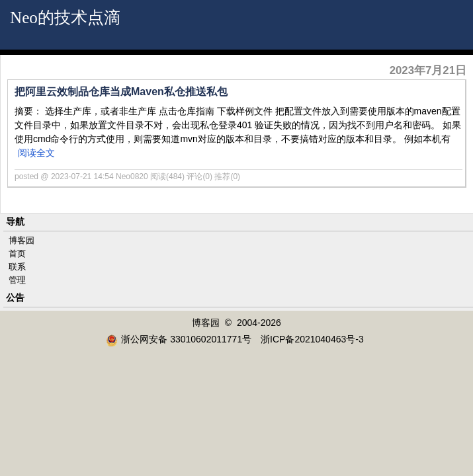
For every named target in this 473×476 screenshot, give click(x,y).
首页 (17, 254)
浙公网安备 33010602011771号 (179, 339)
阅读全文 (36, 153)
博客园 (21, 240)
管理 (17, 280)
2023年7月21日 (428, 70)
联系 (17, 267)
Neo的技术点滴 (65, 18)
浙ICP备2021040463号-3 (312, 339)
